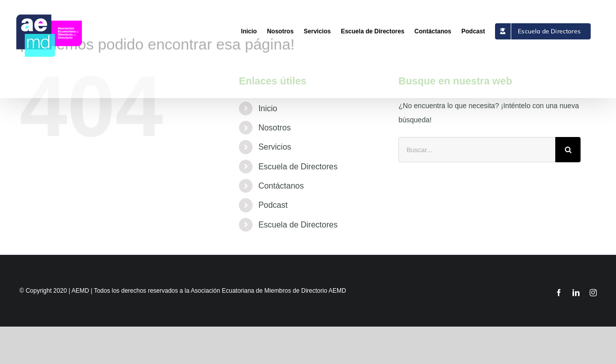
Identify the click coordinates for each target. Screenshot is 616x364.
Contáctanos (281, 186)
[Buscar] (568, 150)
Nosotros (274, 128)
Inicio (268, 108)
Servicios (275, 147)
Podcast (273, 205)
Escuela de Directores (298, 167)
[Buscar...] (477, 150)
